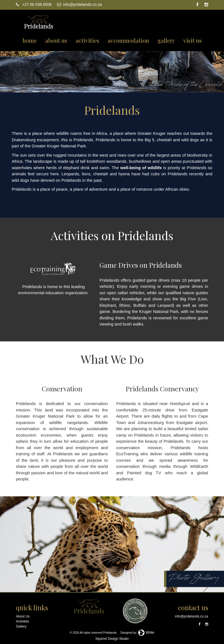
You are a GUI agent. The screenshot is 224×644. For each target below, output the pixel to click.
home (30, 40)
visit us (193, 40)
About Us (23, 616)
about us (56, 40)
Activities (22, 621)
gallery (166, 40)
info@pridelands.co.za (80, 4)
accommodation (128, 40)
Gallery (21, 626)
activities (87, 40)
